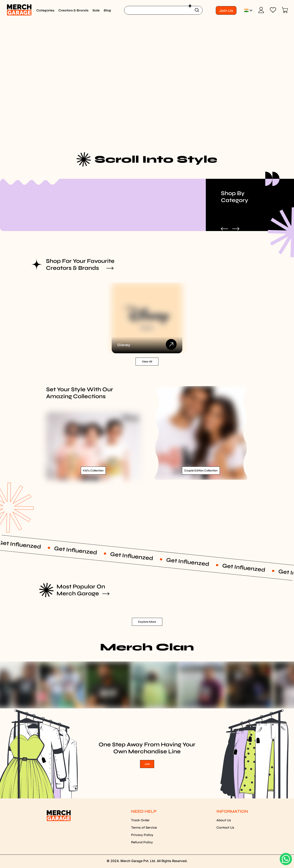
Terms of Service (144, 827)
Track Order (140, 820)
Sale (96, 10)
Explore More (147, 622)
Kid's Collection (93, 471)
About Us (224, 820)
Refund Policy (142, 842)
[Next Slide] (236, 229)
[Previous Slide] (224, 229)
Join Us (226, 11)
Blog (107, 10)
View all (147, 362)
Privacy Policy (142, 835)
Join (147, 764)
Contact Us (225, 827)
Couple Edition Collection (201, 471)
